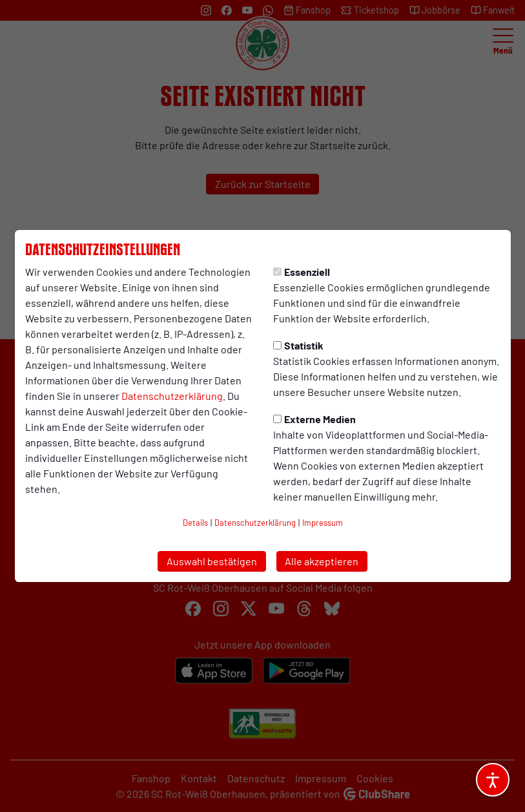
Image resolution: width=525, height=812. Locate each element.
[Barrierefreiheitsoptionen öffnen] (493, 780)
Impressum (323, 523)
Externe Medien (314, 419)
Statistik (298, 345)
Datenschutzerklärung (172, 396)
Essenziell (302, 272)
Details (195, 523)
